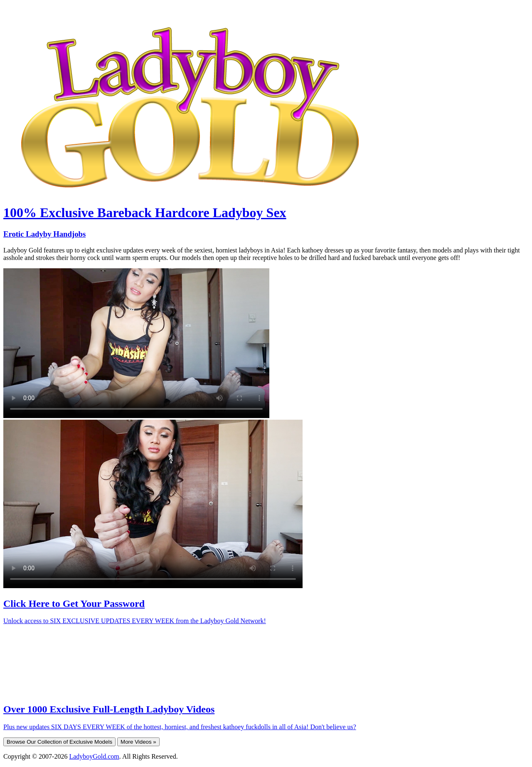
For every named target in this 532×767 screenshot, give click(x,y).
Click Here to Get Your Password (74, 604)
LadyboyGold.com (94, 756)
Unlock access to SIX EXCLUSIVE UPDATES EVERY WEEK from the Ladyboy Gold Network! (135, 621)
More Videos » (138, 742)
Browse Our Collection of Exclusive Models (59, 742)
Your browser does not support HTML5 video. (136, 343)
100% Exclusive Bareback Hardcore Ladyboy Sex (145, 213)
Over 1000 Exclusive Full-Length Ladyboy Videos (109, 709)
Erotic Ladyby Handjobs (44, 234)
